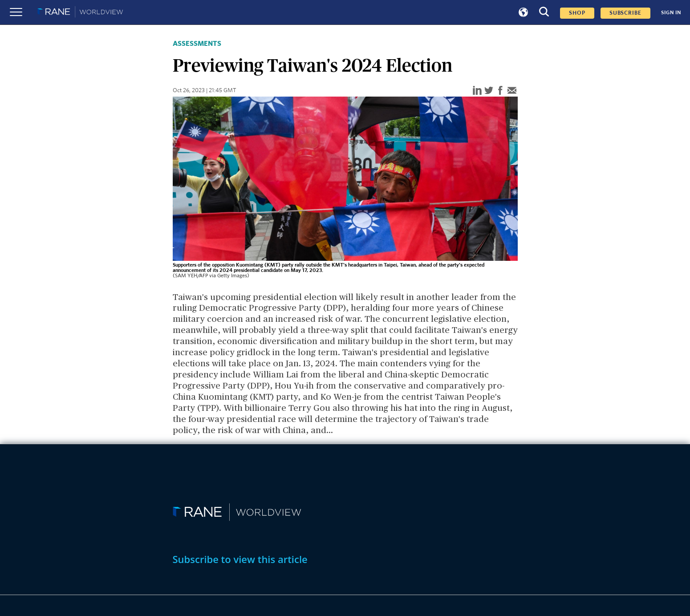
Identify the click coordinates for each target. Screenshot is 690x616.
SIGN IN (671, 12)
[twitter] (489, 91)
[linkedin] (477, 91)
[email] (512, 91)
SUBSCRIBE (625, 13)
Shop (577, 13)
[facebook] (500, 91)
